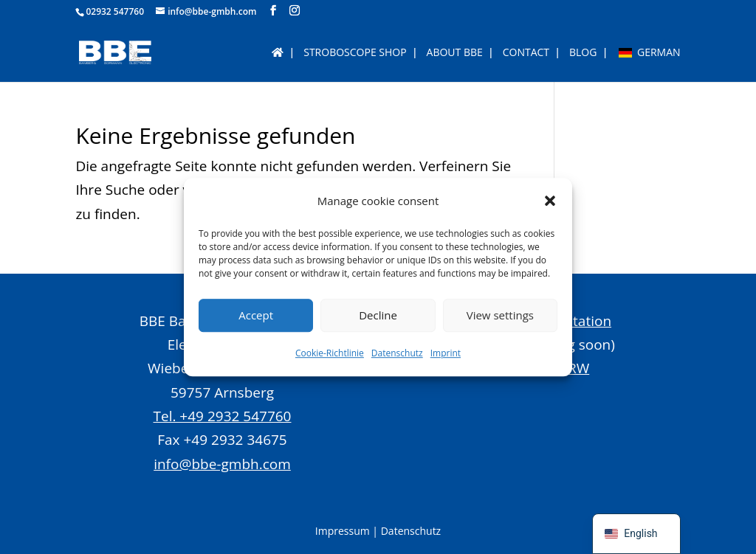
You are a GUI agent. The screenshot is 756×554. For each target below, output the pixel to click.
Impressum (343, 531)
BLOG (583, 53)
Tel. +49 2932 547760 (223, 416)
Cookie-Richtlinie (330, 353)
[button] (550, 201)
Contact (526, 53)
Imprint (446, 353)
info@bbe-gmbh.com (222, 464)
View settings (500, 316)
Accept (256, 316)
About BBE (455, 53)
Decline (378, 316)
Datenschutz (397, 353)
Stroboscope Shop (355, 53)
